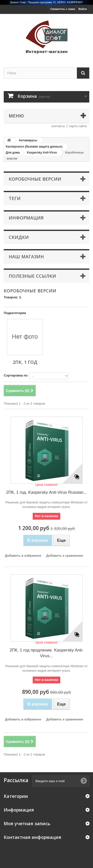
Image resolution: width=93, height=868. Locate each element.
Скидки (19, 237)
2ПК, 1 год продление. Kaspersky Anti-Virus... (47, 653)
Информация (26, 218)
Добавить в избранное (23, 556)
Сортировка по (16, 375)
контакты (58, 126)
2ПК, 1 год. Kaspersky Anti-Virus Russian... (46, 492)
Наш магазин (26, 257)
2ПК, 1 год (25, 362)
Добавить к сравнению (65, 556)
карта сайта (78, 126)
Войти (83, 9)
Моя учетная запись (27, 823)
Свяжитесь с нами (63, 9)
